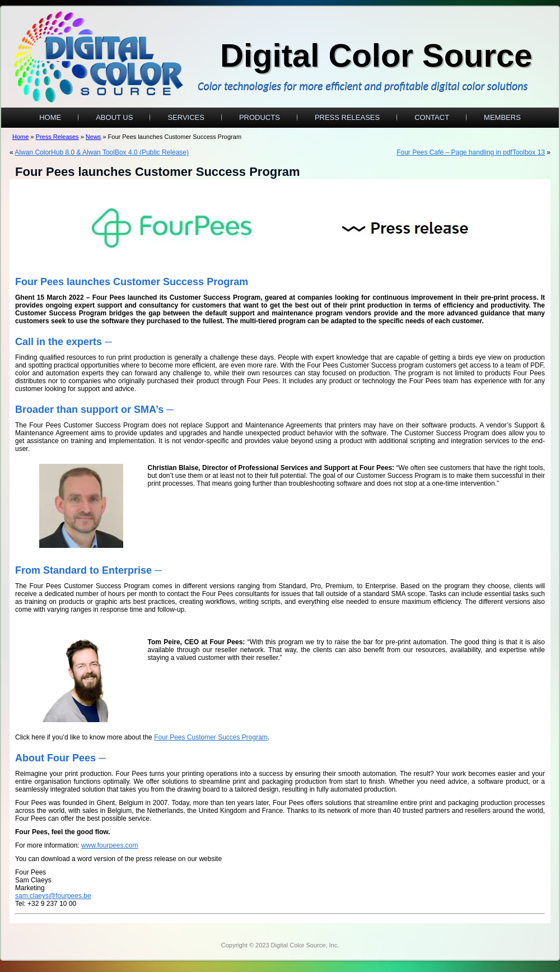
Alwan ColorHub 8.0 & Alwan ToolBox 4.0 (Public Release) (102, 152)
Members (502, 117)
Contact (432, 117)
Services (186, 117)
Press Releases (347, 117)
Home (50, 117)
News (94, 137)
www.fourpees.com (109, 845)
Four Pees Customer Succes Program (211, 737)
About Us (114, 117)
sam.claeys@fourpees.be (53, 896)
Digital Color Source (376, 55)
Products (260, 117)
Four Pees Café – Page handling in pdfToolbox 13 (471, 152)
